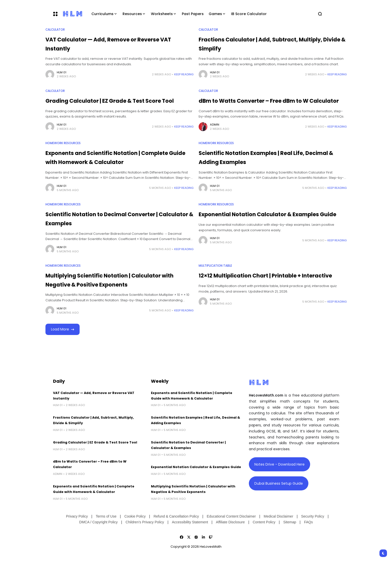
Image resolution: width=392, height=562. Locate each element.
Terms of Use (106, 516)
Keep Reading (184, 74)
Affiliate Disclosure (230, 522)
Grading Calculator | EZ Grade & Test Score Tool (110, 101)
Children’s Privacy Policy (145, 522)
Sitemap (290, 522)
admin (215, 125)
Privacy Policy (77, 516)
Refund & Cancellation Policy (176, 516)
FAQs (309, 522)
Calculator (55, 30)
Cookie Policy (135, 516)
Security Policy (313, 516)
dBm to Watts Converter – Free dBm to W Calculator (269, 101)
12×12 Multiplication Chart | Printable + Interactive (265, 276)
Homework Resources (63, 143)
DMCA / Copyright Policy (98, 522)
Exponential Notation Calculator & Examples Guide (267, 214)
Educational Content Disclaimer (231, 516)
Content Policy (264, 522)
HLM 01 (62, 72)
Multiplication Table (215, 266)
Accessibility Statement (190, 522)
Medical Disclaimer (278, 516)
